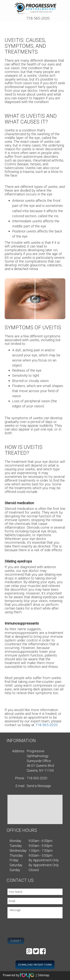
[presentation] (36, 928)
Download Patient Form (35, 965)
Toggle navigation (4, 5)
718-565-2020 (38, 18)
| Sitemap (42, 975)
